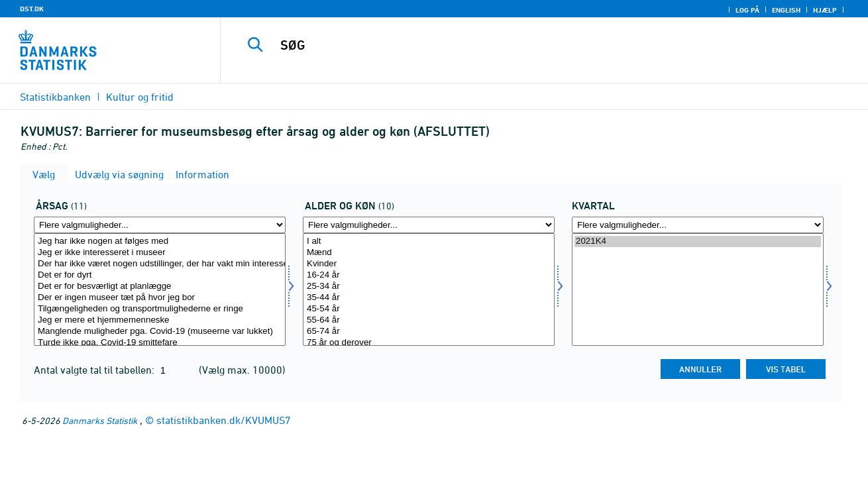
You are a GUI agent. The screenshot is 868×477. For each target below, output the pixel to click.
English (786, 10)
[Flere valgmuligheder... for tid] (698, 225)
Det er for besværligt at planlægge (160, 287)
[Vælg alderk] (429, 290)
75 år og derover (429, 343)
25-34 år (429, 287)
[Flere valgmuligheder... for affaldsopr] (160, 225)
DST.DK (32, 9)
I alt (429, 241)
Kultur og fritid (140, 97)
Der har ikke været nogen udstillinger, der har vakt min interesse (160, 264)
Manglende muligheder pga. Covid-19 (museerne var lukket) (160, 332)
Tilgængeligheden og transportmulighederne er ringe (160, 309)
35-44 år (429, 298)
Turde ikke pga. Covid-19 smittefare (160, 343)
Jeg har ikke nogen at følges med (160, 241)
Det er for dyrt (160, 275)
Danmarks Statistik (100, 420)
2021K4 (698, 241)
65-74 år (429, 332)
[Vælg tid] (698, 290)
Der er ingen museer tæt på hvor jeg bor (160, 298)
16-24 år (429, 275)
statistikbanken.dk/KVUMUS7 (224, 420)
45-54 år (429, 309)
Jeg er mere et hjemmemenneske (160, 320)
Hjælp (825, 10)
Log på (747, 10)
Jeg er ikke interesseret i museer (160, 253)
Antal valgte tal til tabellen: (95, 370)
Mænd (429, 253)
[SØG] (530, 45)
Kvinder (429, 264)
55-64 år (429, 320)
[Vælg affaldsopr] (160, 290)
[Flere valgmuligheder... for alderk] (429, 225)
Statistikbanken (55, 97)
